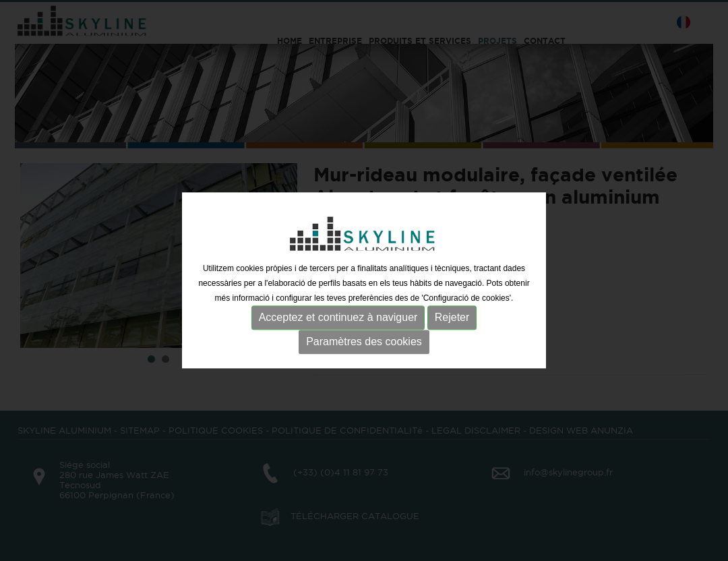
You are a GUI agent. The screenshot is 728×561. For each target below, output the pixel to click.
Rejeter (452, 317)
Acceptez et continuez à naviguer (338, 317)
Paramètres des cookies (364, 342)
